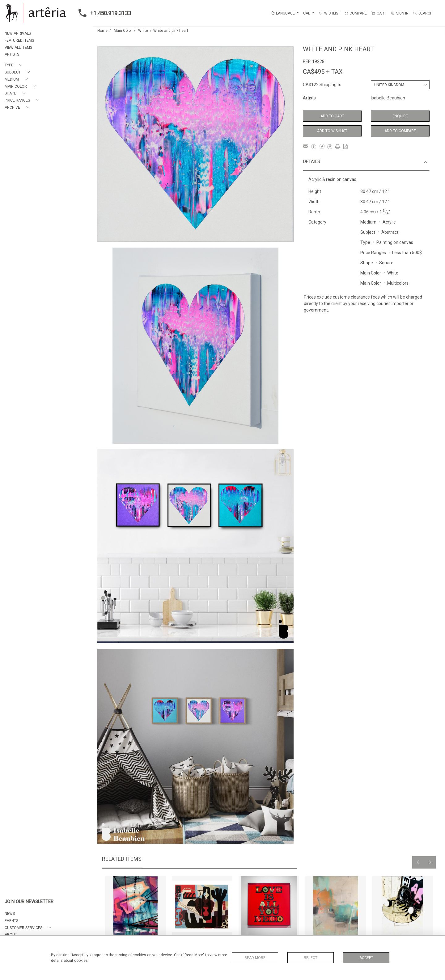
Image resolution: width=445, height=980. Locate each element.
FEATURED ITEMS (19, 40)
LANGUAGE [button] (283, 13)
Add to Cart (332, 116)
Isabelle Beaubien (388, 98)
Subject (368, 232)
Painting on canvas (395, 242)
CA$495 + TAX (323, 72)
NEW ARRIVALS (18, 33)
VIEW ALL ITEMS (18, 48)
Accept (366, 958)
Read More (255, 958)
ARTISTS (12, 54)
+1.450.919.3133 (103, 13)
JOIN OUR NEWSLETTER (29, 902)
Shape (367, 263)
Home (102, 31)
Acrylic (389, 222)
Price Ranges (373, 253)
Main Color (123, 31)
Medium (368, 222)
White (143, 31)
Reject (311, 958)
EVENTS (11, 921)
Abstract (390, 232)
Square (386, 263)
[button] (15, 65)
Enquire (400, 116)
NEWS (10, 914)
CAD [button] (307, 13)
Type (365, 242)
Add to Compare (400, 131)
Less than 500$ (407, 253)
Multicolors (398, 283)
